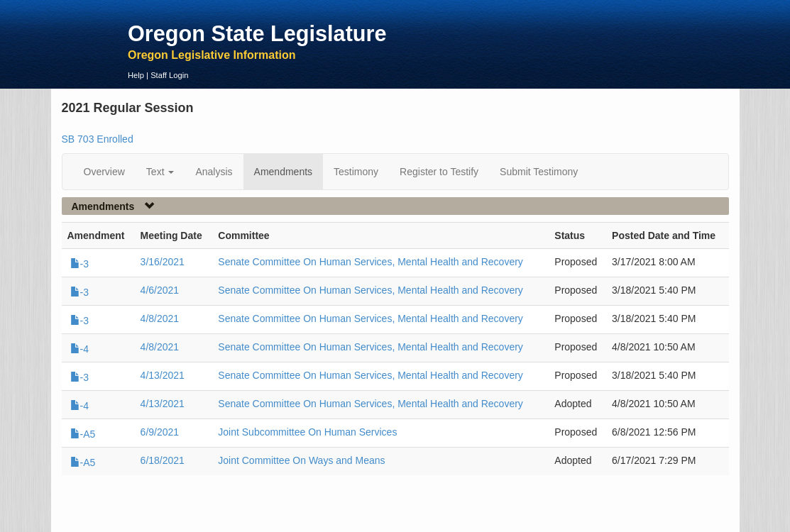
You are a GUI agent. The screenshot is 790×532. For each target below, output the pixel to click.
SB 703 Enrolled (98, 139)
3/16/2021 (163, 262)
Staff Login (169, 75)
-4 (79, 349)
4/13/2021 (163, 375)
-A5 (83, 434)
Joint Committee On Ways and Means (301, 460)
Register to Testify (439, 172)
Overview (104, 172)
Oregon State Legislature (257, 33)
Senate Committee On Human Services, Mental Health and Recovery (371, 262)
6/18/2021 (163, 460)
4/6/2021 (160, 290)
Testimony (356, 172)
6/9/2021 (160, 432)
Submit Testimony (539, 172)
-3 (79, 264)
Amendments (283, 172)
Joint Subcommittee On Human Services (307, 432)
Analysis (214, 172)
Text (160, 172)
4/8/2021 (160, 318)
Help (136, 75)
